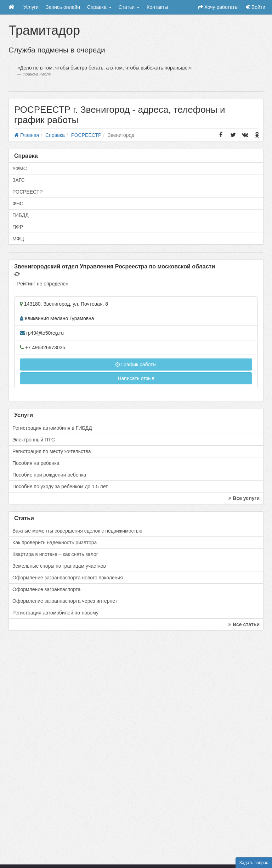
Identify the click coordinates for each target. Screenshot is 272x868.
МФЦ (18, 239)
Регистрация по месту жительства (52, 451)
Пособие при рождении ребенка (49, 475)
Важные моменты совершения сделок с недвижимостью (77, 531)
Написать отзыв (136, 378)
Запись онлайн (63, 7)
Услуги (31, 7)
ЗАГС (19, 180)
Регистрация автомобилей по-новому (55, 613)
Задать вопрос (254, 863)
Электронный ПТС (34, 440)
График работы (136, 365)
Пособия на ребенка (36, 463)
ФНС (18, 204)
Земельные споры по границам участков (59, 566)
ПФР (18, 227)
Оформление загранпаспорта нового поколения (68, 578)
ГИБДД (21, 215)
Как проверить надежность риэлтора (55, 542)
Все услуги (244, 498)
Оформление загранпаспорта (47, 589)
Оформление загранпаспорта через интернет (65, 601)
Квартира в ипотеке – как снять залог (55, 554)
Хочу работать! (218, 7)
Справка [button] (99, 7)
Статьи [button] (129, 7)
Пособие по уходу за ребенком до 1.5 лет (60, 486)
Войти (256, 7)
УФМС (20, 168)
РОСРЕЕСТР (28, 192)
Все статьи (244, 624)
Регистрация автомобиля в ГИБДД (52, 428)
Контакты (157, 7)
